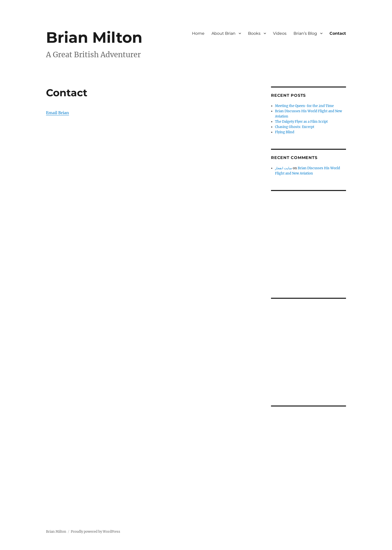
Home (198, 33)
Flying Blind (285, 132)
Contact (338, 33)
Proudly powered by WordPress (95, 532)
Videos (280, 33)
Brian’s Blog (305, 33)
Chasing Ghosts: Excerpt (295, 127)
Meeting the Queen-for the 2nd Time (304, 106)
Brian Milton (94, 37)
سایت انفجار (283, 168)
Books (254, 33)
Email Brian (57, 113)
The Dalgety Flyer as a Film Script (301, 122)
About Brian (223, 33)
